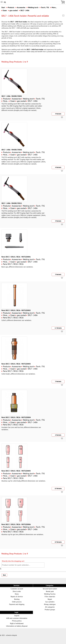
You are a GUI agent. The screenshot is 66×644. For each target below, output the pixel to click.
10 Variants (58, 488)
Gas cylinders (50, 602)
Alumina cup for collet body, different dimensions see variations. (24, 481)
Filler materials (50, 596)
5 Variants (58, 274)
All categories (50, 607)
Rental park (50, 591)
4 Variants (58, 114)
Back (4, 575)
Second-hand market (50, 589)
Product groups (50, 610)
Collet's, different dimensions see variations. (16, 320)
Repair (50, 599)
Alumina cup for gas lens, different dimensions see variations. (22, 534)
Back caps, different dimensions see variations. (17, 267)
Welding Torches (50, 594)
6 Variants (58, 435)
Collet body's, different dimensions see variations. (18, 374)
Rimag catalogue (50, 604)
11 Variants (58, 328)
